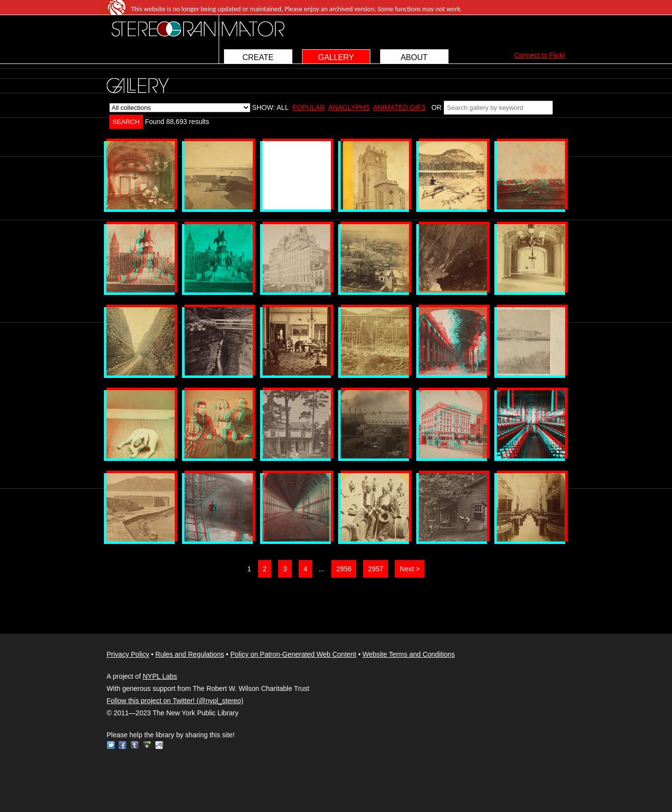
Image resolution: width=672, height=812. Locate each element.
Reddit (159, 745)
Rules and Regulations (190, 654)
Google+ (147, 745)
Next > (410, 569)
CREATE (258, 57)
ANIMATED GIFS (399, 107)
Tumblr (135, 745)
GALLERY (336, 57)
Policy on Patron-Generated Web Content (293, 654)
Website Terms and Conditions (409, 654)
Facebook (122, 745)
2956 (344, 569)
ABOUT (414, 57)
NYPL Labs (160, 676)
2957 (376, 569)
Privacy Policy (128, 654)
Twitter (111, 745)
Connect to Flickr (540, 55)
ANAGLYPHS (349, 107)
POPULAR (309, 107)
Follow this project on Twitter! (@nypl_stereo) (175, 701)
